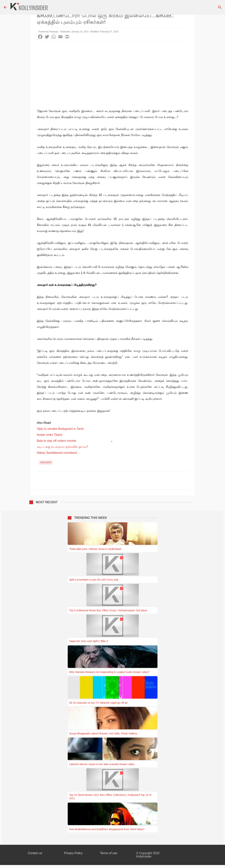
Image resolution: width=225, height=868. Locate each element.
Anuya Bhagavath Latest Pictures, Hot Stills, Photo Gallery (103, 733)
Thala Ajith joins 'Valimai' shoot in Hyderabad (95, 549)
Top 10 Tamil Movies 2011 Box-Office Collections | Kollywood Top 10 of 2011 (110, 797)
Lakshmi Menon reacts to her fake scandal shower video (102, 764)
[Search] (220, 7)
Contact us (35, 853)
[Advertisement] (113, 70)
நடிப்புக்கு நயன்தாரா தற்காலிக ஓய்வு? (62, 447)
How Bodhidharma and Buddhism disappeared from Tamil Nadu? (107, 829)
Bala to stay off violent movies (57, 441)
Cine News (46, 462)
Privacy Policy (73, 853)
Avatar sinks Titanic (50, 435)
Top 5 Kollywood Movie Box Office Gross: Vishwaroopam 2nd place (108, 610)
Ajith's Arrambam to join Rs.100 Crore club (94, 580)
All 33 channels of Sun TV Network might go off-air (98, 703)
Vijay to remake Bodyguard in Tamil (60, 429)
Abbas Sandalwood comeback (57, 453)
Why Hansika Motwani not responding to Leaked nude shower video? (109, 672)
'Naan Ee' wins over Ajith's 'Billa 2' (89, 641)
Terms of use (109, 853)
